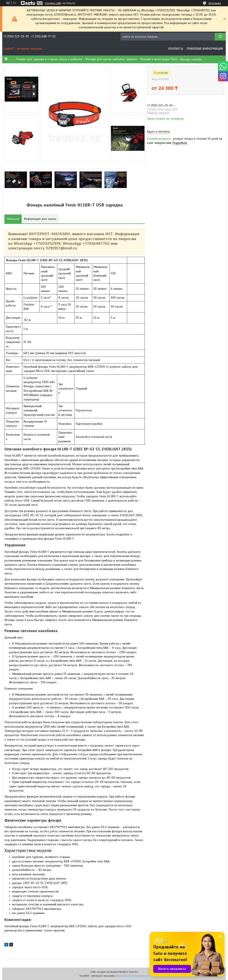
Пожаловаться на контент (133, 976)
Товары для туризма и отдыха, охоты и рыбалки (49, 59)
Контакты (176, 49)
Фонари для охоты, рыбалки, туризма (111, 59)
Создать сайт (53, 3)
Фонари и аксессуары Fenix (159, 59)
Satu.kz (133, 972)
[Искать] (220, 37)
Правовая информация (205, 49)
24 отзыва (215, 3)
